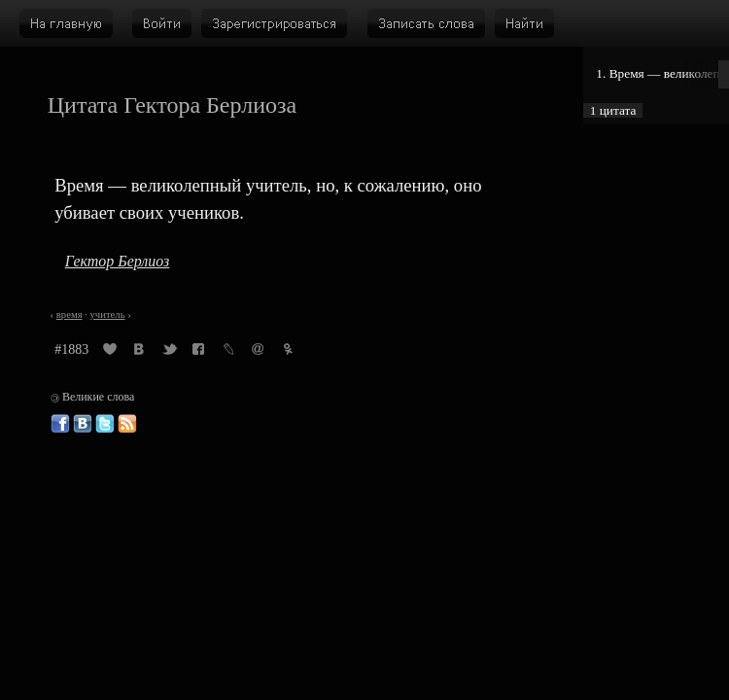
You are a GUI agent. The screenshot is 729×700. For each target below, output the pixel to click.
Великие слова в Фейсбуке (60, 424)
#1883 (71, 350)
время (69, 315)
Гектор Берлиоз (118, 261)
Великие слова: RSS (127, 424)
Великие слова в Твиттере (105, 424)
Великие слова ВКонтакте (83, 424)
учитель (108, 315)
